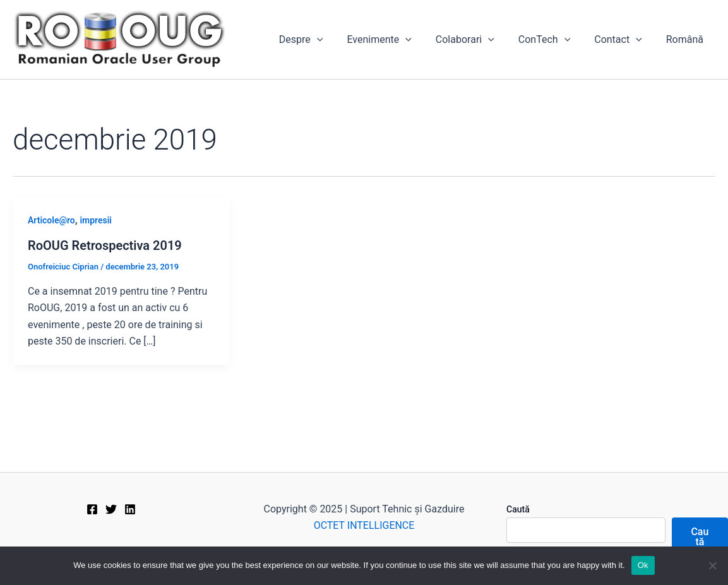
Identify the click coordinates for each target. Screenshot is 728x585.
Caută (518, 509)
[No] (712, 565)
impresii (96, 220)
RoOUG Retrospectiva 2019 (105, 245)
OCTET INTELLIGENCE (364, 525)
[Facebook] (92, 509)
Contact (624, 40)
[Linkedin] (130, 509)
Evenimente (396, 40)
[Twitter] (111, 509)
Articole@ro (51, 220)
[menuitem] (687, 40)
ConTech (554, 40)
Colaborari (478, 40)
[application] (338, 40)
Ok (643, 565)
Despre (322, 40)
